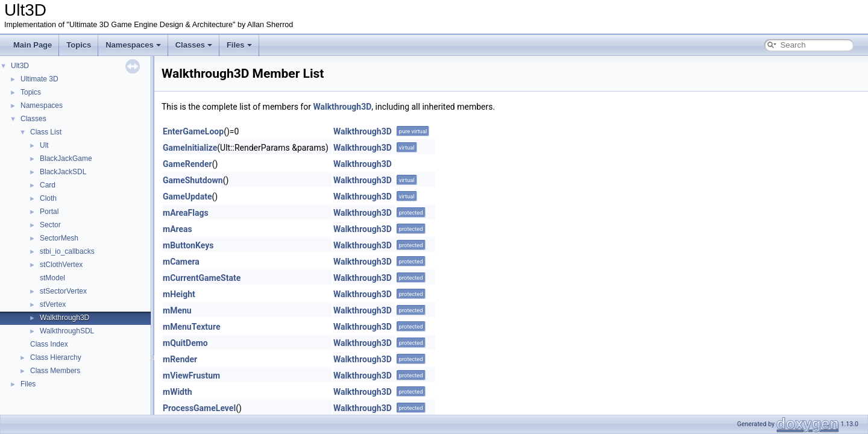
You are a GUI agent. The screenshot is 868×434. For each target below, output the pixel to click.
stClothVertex (61, 265)
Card (48, 185)
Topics (79, 45)
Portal (49, 212)
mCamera (181, 262)
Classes (194, 45)
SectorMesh (59, 238)
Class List (46, 132)
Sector (50, 225)
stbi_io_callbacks (67, 251)
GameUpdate (187, 197)
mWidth (178, 392)
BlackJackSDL (63, 172)
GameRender (187, 164)
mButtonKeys (188, 245)
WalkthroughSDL (67, 331)
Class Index (49, 344)
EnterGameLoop (193, 131)
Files (239, 45)
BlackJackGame (66, 159)
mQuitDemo (185, 343)
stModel (52, 278)
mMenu (177, 310)
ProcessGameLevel (199, 408)
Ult (44, 145)
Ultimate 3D (39, 79)
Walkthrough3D (64, 318)
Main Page (33, 45)
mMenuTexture (192, 327)
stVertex (53, 304)
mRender (180, 359)
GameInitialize (190, 148)
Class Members (55, 371)
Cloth (48, 198)
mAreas (178, 229)
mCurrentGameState (202, 278)
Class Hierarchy (56, 357)
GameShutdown (193, 180)
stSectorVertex (63, 291)
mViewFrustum (191, 376)
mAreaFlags (186, 213)
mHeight (179, 294)
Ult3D (20, 66)
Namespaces (133, 45)
